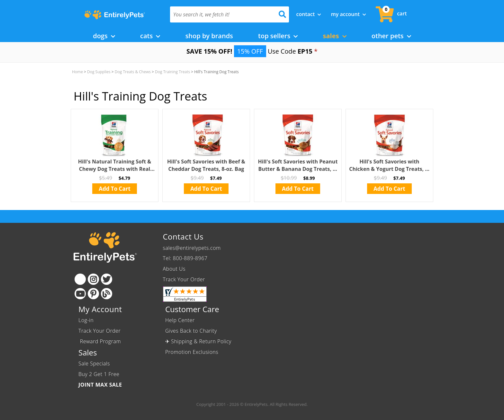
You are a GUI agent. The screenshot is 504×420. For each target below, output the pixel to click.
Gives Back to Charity (191, 331)
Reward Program (100, 341)
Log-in (86, 320)
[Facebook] (80, 279)
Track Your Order (184, 279)
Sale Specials (94, 363)
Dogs (104, 36)
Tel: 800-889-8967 (185, 258)
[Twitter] (107, 279)
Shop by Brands (209, 36)
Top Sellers (278, 36)
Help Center (180, 320)
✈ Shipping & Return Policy (198, 341)
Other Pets (391, 36)
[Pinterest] (93, 294)
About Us (174, 269)
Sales (335, 36)
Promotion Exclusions (192, 352)
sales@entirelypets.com (192, 248)
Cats (150, 36)
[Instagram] (93, 279)
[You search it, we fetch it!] (221, 14)
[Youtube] (80, 294)
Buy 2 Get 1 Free (99, 374)
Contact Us (183, 236)
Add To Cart (115, 189)
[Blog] (107, 294)
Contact (309, 14)
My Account (348, 14)
